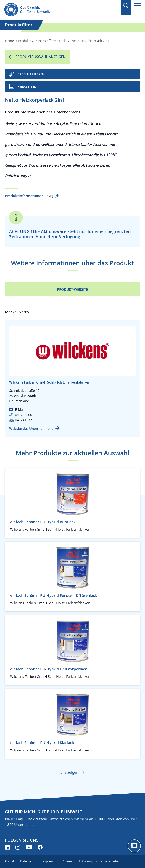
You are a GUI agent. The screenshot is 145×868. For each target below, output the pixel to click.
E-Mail (20, 410)
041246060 (24, 415)
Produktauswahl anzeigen (41, 57)
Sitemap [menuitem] (69, 861)
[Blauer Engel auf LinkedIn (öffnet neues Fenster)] (7, 847)
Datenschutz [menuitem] (29, 861)
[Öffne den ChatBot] (134, 846)
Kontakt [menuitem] (10, 861)
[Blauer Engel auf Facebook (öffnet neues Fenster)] (40, 847)
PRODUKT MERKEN (31, 74)
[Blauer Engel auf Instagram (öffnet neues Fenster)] (18, 847)
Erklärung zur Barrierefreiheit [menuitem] (100, 861)
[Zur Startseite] (52, 10)
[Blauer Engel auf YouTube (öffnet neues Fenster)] (29, 847)
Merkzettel (27, 86)
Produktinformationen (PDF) (29, 196)
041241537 (24, 420)
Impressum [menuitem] (50, 861)
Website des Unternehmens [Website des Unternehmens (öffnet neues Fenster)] (31, 429)
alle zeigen (69, 772)
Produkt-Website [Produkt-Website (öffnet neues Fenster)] (72, 289)
